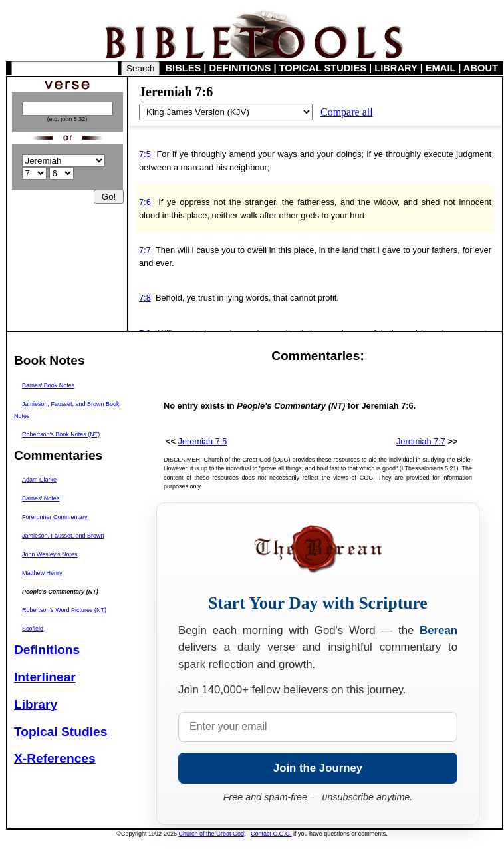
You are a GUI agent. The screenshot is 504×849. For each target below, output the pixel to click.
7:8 (145, 298)
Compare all (347, 112)
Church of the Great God (212, 834)
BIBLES (184, 68)
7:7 (145, 250)
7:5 (145, 154)
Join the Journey (318, 768)
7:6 (145, 202)
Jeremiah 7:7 (421, 441)
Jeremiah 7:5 (203, 441)
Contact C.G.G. (271, 834)
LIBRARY (396, 68)
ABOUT (481, 68)
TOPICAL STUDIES (323, 68)
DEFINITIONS (240, 68)
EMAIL (441, 68)
